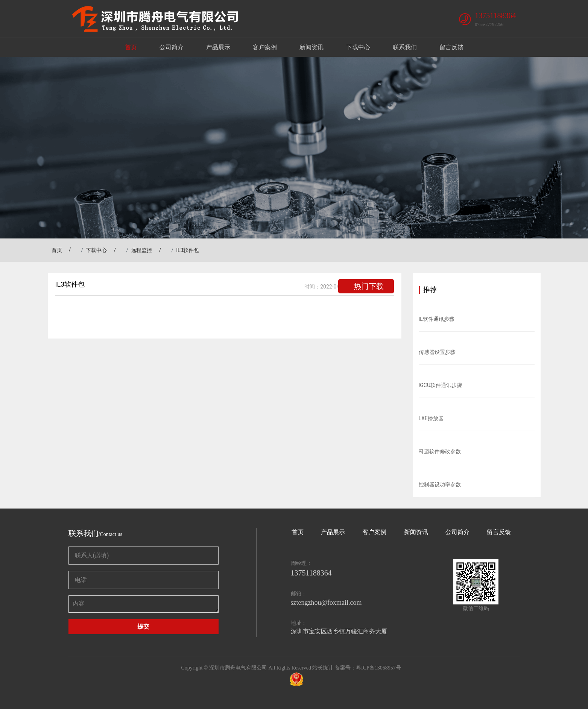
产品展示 (218, 47)
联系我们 (405, 47)
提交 (143, 626)
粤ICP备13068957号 (378, 668)
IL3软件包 (188, 250)
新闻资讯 (311, 47)
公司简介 (172, 47)
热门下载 (369, 286)
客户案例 (265, 47)
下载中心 (358, 47)
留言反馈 (451, 47)
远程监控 (141, 250)
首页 (131, 47)
